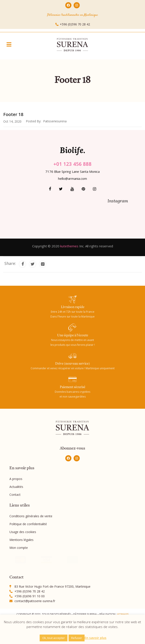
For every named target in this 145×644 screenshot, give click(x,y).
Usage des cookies (23, 532)
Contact (15, 495)
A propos (16, 479)
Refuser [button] (77, 638)
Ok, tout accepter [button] (54, 638)
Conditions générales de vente (31, 516)
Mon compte (19, 548)
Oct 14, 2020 (12, 121)
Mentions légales (21, 540)
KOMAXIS (123, 614)
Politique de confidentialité (28, 524)
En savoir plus (95, 638)
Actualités (16, 487)
